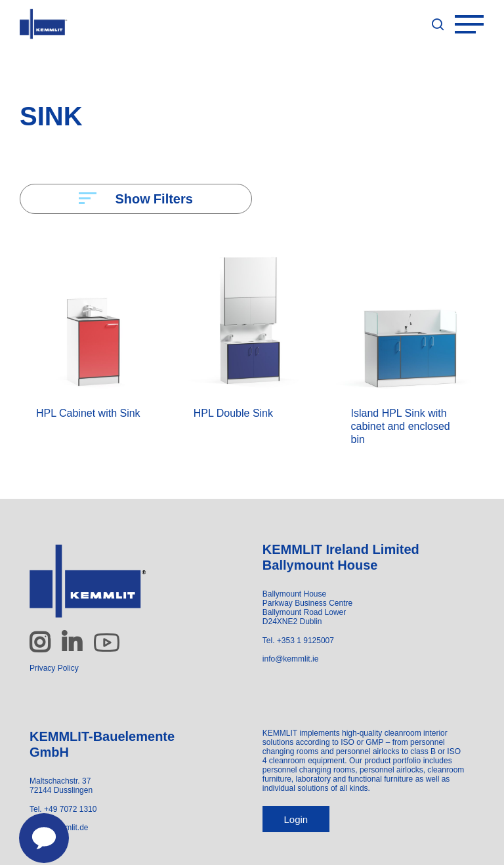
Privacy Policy (54, 668)
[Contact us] (37, 831)
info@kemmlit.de (59, 828)
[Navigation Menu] (477, 24)
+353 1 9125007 (305, 641)
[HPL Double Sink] (251, 317)
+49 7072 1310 (70, 809)
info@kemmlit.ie (291, 659)
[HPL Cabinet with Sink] (94, 317)
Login (296, 819)
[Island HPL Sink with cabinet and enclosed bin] (409, 317)
